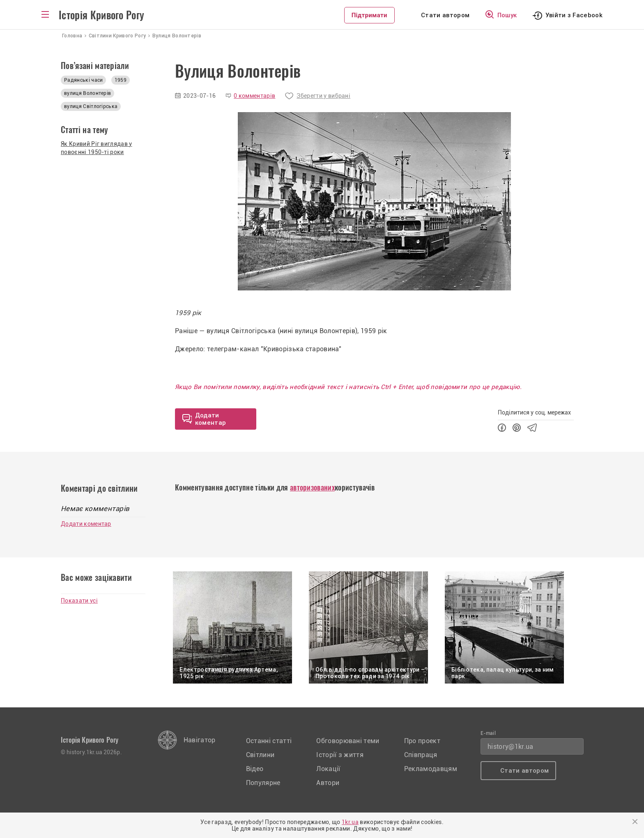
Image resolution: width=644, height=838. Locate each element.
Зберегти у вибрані (323, 96)
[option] (374, 201)
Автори (328, 783)
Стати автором (445, 15)
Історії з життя (340, 755)
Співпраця (421, 755)
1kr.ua (350, 822)
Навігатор (200, 740)
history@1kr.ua (510, 747)
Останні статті (269, 741)
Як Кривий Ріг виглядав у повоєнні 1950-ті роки (97, 148)
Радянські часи (83, 80)
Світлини (260, 755)
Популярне (263, 783)
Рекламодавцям (431, 769)
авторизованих (312, 487)
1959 (121, 80)
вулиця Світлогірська (91, 106)
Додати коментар (86, 524)
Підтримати (369, 15)
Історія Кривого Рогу (101, 15)
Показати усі (79, 601)
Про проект (422, 741)
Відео (255, 769)
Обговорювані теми (348, 741)
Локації (328, 769)
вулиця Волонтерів (87, 93)
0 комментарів (254, 96)
